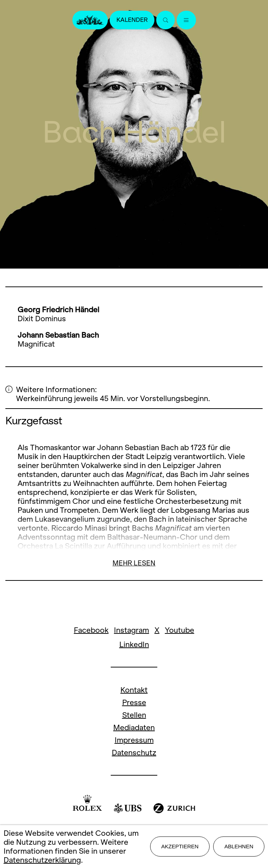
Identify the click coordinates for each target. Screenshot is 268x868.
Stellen (134, 715)
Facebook (91, 630)
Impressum (134, 740)
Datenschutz (134, 753)
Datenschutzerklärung (42, 860)
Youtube (180, 630)
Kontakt (134, 690)
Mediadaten (134, 727)
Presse (134, 702)
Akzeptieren (180, 846)
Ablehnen (239, 846)
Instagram (131, 630)
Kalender (132, 20)
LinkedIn (134, 644)
